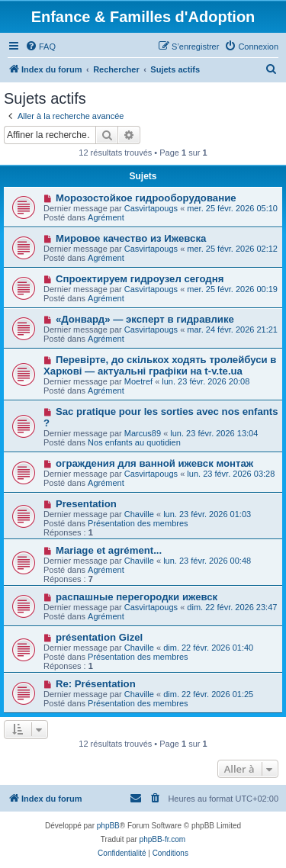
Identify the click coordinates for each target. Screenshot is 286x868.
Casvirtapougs (151, 208)
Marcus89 (143, 433)
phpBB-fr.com (163, 839)
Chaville (139, 514)
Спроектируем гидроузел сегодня (140, 279)
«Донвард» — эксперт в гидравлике (145, 319)
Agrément (106, 217)
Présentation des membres (138, 523)
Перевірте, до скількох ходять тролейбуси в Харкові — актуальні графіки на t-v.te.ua (160, 365)
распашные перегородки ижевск (137, 597)
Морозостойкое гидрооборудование (146, 198)
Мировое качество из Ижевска (131, 238)
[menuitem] (40, 47)
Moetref (138, 381)
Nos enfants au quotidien (134, 442)
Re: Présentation (96, 684)
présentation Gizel (99, 637)
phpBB (108, 826)
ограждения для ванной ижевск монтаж (154, 463)
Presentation (86, 504)
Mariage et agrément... (109, 550)
